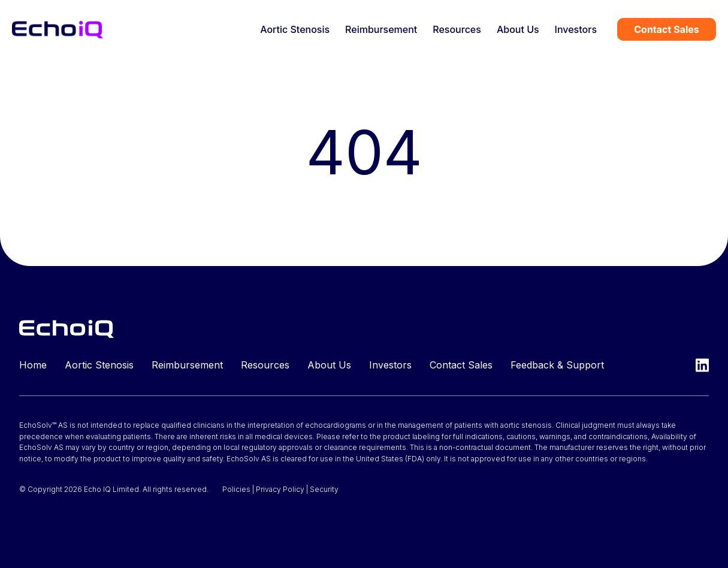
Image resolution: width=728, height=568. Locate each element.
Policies (236, 489)
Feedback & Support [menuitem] (557, 365)
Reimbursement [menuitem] (381, 29)
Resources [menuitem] (457, 29)
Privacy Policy (280, 489)
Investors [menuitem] (576, 29)
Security (324, 489)
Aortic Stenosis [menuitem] (295, 29)
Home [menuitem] (33, 365)
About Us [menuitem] (518, 29)
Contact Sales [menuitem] (461, 365)
